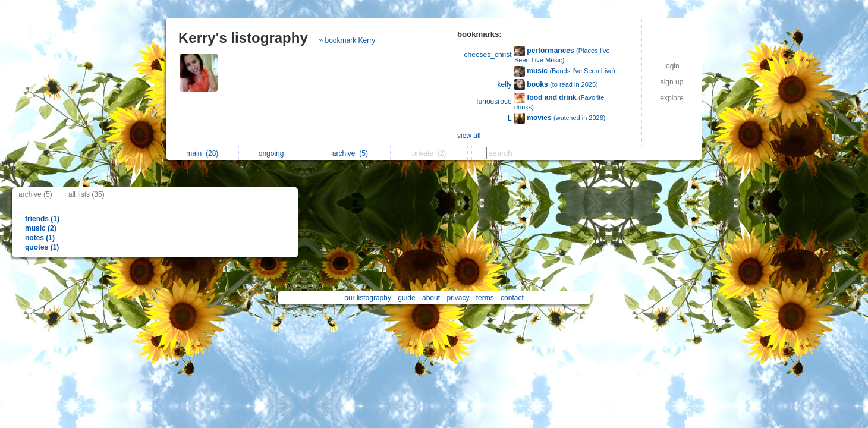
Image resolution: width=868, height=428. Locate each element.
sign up (672, 82)
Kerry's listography (243, 38)
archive (350, 153)
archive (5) (35, 194)
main (202, 153)
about (431, 298)
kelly (505, 84)
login (672, 66)
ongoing (274, 153)
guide (406, 298)
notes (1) (40, 238)
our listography (368, 298)
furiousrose (494, 102)
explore (672, 98)
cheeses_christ (488, 55)
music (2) (41, 228)
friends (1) (42, 219)
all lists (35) (87, 194)
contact (512, 298)
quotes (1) (42, 247)
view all (469, 136)
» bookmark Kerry (347, 40)
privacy (458, 298)
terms (485, 298)
